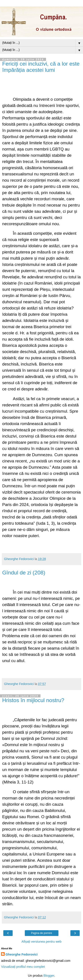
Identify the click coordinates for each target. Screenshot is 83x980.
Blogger (49, 976)
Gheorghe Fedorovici (22, 954)
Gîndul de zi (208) (24, 573)
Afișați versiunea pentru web (41, 942)
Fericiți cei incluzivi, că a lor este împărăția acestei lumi (41, 67)
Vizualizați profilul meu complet (23, 967)
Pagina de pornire (41, 933)
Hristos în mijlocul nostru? (33, 700)
